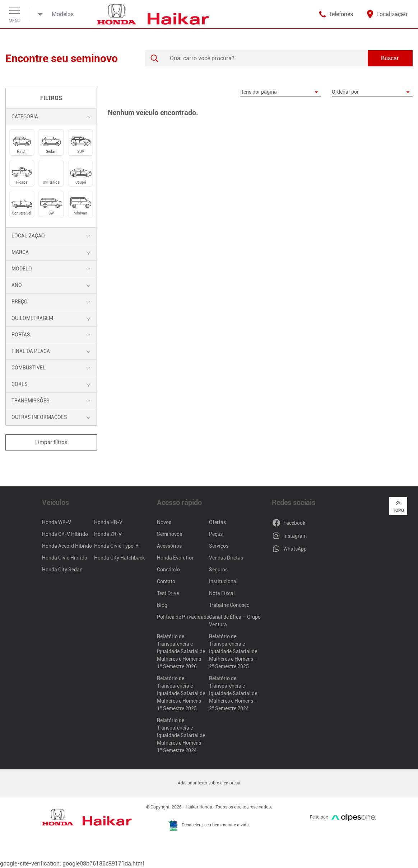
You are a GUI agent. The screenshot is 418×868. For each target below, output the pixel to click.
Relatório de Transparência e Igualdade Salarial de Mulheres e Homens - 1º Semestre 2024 (181, 735)
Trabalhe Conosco (229, 605)
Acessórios (169, 546)
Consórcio (168, 570)
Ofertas (217, 522)
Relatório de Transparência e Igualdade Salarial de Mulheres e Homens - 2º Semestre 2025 (233, 651)
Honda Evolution (176, 558)
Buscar (390, 58)
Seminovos (169, 534)
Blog (162, 605)
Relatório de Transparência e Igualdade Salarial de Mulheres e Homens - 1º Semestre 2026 (181, 651)
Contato (166, 581)
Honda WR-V (57, 522)
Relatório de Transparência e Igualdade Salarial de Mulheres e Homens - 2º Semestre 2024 (233, 693)
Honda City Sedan (62, 570)
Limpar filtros (51, 442)
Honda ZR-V (108, 534)
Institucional (223, 581)
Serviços (219, 546)
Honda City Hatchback (119, 558)
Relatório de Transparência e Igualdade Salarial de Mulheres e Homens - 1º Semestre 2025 (181, 693)
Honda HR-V (108, 522)
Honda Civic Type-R (116, 546)
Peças (216, 534)
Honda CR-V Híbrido (65, 534)
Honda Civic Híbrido (65, 558)
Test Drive (168, 593)
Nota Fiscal (222, 593)
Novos (164, 522)
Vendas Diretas (226, 558)
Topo (398, 506)
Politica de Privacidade (183, 617)
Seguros (218, 570)
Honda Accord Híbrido (67, 546)
